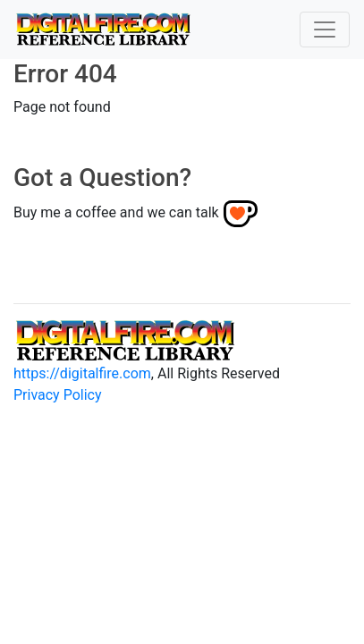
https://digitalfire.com (82, 373)
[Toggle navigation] (325, 30)
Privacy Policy (58, 395)
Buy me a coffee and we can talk (116, 212)
